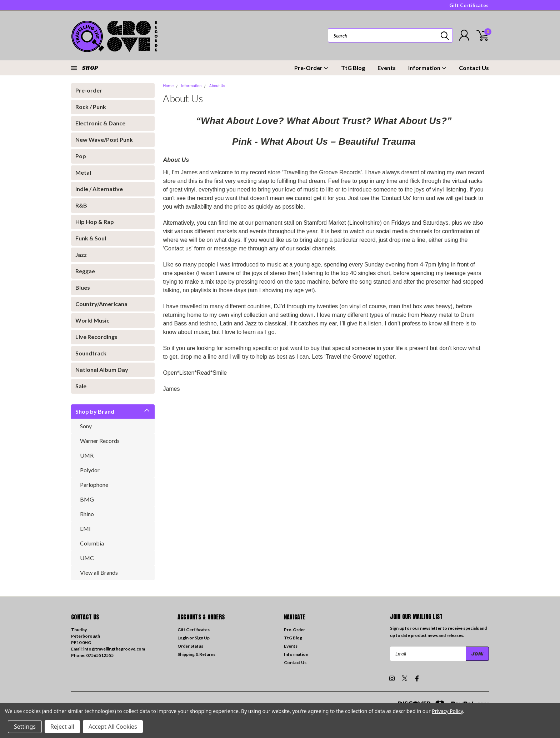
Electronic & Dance (100, 123)
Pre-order (89, 90)
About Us (217, 86)
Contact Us (474, 68)
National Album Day (102, 370)
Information (427, 68)
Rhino (87, 514)
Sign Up (202, 638)
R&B (81, 205)
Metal (83, 172)
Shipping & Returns (196, 654)
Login (183, 638)
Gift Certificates (469, 5)
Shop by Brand (95, 411)
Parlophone (94, 485)
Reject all (62, 727)
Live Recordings (96, 337)
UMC (87, 558)
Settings (25, 727)
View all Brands (99, 572)
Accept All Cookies (113, 727)
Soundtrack (91, 353)
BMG (87, 499)
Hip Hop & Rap (95, 222)
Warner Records (100, 441)
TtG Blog (353, 68)
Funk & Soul (91, 238)
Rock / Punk (91, 107)
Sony (86, 426)
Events (387, 68)
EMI (85, 528)
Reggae (85, 271)
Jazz (81, 255)
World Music (92, 320)
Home (168, 86)
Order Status (190, 646)
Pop (81, 156)
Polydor (90, 470)
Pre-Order (311, 68)
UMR (87, 455)
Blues (83, 287)
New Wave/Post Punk (104, 139)
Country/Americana (101, 304)
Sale (81, 386)
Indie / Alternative (99, 189)
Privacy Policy (447, 711)
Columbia (92, 543)
